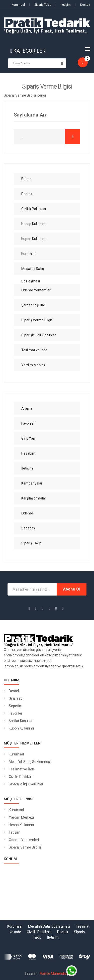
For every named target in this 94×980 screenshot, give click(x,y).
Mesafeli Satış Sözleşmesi (30, 762)
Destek (82, 5)
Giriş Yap (16, 698)
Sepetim (16, 706)
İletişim (63, 5)
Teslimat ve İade (22, 769)
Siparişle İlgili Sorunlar (26, 784)
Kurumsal (18, 5)
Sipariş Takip (40, 5)
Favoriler (16, 713)
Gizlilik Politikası (21, 777)
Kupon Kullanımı (21, 728)
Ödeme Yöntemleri (24, 840)
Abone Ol (72, 589)
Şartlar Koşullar (21, 721)
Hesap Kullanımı (21, 825)
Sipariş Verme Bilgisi (25, 847)
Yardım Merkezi (21, 817)
